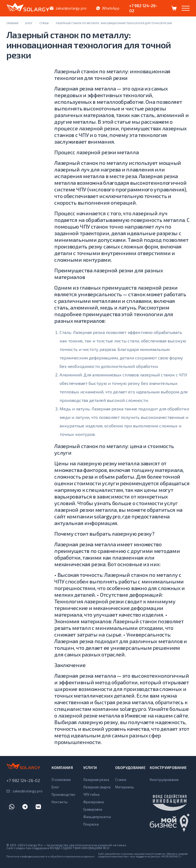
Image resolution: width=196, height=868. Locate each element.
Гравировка (93, 809)
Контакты (60, 802)
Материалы (124, 787)
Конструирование (164, 780)
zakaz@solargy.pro (68, 8)
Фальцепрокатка (97, 817)
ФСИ (106, 848)
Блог (55, 787)
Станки (121, 780)
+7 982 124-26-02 (143, 8)
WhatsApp (108, 8)
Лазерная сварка (97, 787)
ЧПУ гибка (91, 794)
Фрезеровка (93, 802)
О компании (61, 780)
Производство (63, 794)
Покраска (91, 824)
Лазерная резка (96, 780)
